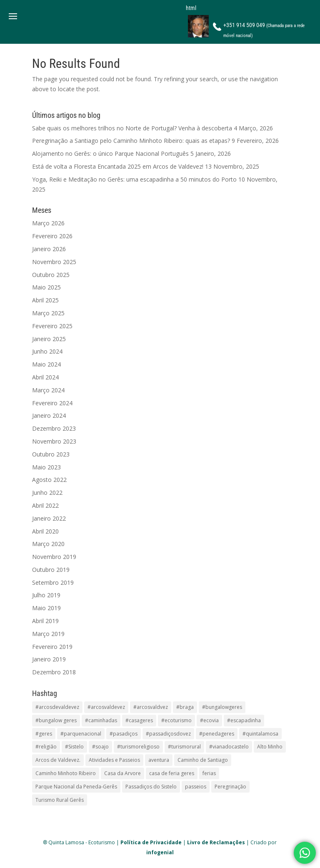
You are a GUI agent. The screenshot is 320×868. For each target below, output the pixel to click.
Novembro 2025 (54, 262)
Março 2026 (48, 223)
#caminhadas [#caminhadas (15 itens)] (101, 720)
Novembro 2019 (54, 557)
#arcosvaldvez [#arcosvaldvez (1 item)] (151, 707)
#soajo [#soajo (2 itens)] (100, 747)
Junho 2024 (47, 351)
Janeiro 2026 (49, 249)
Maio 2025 (46, 287)
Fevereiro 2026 (52, 236)
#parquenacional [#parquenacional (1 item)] (81, 734)
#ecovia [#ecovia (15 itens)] (209, 720)
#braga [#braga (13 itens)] (185, 707)
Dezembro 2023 (54, 428)
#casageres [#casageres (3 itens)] (139, 720)
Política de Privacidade (151, 842)
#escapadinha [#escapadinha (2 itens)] (244, 720)
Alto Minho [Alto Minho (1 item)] (270, 747)
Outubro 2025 (51, 275)
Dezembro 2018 (54, 672)
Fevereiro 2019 (52, 647)
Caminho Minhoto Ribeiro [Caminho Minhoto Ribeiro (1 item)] (66, 773)
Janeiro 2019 (49, 659)
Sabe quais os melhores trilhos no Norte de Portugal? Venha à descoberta (132, 128)
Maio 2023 (46, 467)
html (191, 8)
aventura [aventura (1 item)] (159, 760)
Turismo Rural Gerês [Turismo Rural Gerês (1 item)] (60, 800)
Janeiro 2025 (49, 339)
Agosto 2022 (49, 480)
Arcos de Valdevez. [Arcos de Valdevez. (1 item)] (58, 760)
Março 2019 (48, 634)
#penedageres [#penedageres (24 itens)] (217, 734)
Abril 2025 (45, 300)
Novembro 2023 (54, 441)
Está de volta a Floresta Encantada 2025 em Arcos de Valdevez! (118, 166)
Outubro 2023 (51, 454)
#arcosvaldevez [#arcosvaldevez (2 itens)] (106, 707)
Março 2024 (48, 390)
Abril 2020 (45, 531)
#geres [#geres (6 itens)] (44, 734)
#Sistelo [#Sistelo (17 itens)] (74, 747)
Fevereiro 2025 (52, 326)
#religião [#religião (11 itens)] (46, 747)
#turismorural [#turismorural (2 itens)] (184, 747)
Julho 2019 (46, 595)
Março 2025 (48, 313)
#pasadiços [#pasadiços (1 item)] (124, 734)
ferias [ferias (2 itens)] (209, 773)
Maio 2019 (46, 608)
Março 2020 (48, 544)
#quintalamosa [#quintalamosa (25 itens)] (260, 734)
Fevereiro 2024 (52, 403)
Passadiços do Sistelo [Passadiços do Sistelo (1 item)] (151, 787)
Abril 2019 (45, 621)
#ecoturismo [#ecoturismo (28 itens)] (176, 720)
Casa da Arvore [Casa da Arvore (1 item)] (122, 773)
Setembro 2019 (53, 582)
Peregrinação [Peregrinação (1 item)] (230, 787)
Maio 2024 (46, 364)
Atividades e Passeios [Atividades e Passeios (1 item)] (114, 760)
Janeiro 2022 (49, 518)
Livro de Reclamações (216, 842)
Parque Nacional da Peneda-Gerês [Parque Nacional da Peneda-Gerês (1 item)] (76, 787)
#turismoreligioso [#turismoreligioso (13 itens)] (138, 747)
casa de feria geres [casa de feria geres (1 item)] (172, 773)
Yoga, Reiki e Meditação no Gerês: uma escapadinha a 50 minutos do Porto (134, 179)
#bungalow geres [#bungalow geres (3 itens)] (56, 720)
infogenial (160, 852)
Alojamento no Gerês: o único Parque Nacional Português (110, 153)
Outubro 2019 (51, 570)
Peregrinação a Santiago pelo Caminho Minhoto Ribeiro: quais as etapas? (131, 141)
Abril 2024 (45, 377)
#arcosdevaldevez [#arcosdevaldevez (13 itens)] (57, 707)
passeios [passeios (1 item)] (196, 787)
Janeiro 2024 (49, 415)
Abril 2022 (45, 505)
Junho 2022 (47, 493)
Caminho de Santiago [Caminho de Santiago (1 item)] (203, 760)
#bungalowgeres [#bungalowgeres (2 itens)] (222, 707)
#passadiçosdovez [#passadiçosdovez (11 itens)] (168, 734)
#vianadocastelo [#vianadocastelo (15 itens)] (229, 747)
